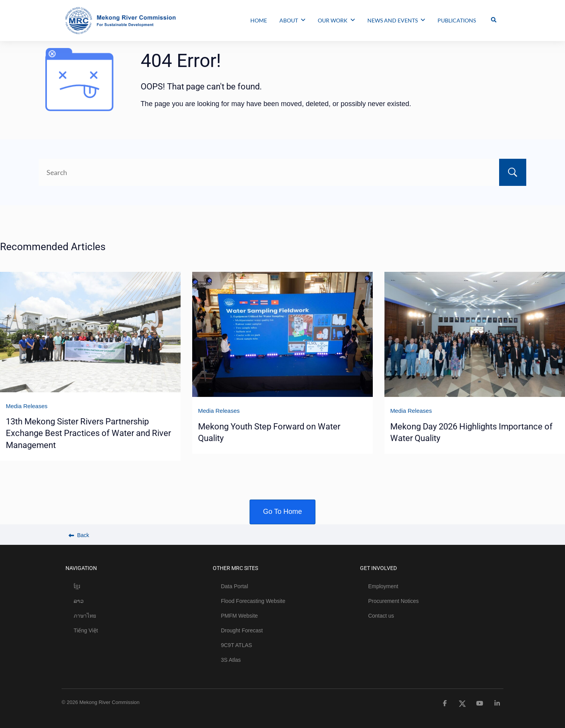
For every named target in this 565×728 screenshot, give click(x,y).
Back (79, 535)
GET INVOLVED (378, 568)
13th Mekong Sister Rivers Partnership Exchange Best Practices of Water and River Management (88, 433)
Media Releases (27, 406)
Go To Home (283, 512)
